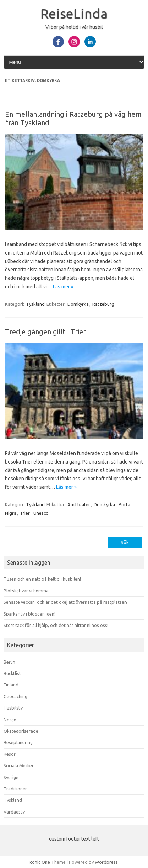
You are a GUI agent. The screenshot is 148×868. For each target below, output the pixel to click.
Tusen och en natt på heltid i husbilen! (42, 579)
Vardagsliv (14, 812)
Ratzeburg (103, 304)
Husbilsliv (13, 708)
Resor (10, 754)
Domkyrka (78, 304)
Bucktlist (12, 673)
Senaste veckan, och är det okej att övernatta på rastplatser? (66, 602)
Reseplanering (18, 742)
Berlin (9, 662)
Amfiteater (79, 504)
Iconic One (39, 862)
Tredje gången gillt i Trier (45, 332)
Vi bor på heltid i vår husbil (74, 27)
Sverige (11, 777)
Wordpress (106, 862)
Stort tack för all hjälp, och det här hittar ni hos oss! (56, 625)
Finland (11, 685)
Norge (10, 720)
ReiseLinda (74, 14)
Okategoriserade (21, 731)
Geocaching (15, 696)
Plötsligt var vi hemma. (27, 591)
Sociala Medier (19, 765)
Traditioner (15, 789)
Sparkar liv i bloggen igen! (29, 614)
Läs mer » (63, 287)
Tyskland (35, 304)
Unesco (41, 513)
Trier (25, 513)
